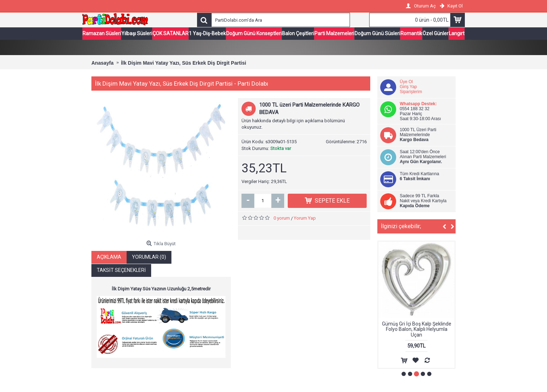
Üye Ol (406, 82)
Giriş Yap (408, 87)
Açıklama (109, 258)
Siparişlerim (411, 92)
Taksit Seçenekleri (121, 271)
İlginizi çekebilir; (401, 227)
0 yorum (282, 218)
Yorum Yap (305, 218)
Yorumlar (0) (149, 258)
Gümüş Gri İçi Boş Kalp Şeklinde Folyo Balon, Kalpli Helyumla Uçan (417, 330)
